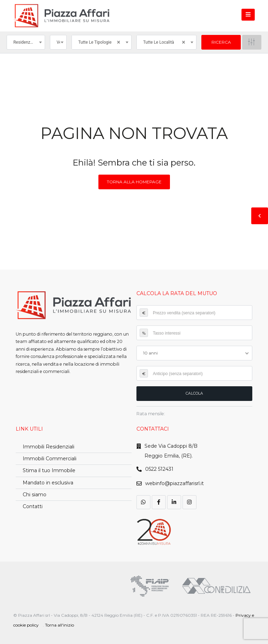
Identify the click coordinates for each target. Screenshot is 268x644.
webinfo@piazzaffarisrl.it (174, 483)
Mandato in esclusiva (48, 483)
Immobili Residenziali (49, 447)
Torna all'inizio (59, 625)
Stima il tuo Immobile (49, 470)
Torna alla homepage (134, 182)
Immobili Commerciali (50, 459)
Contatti (33, 506)
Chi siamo (35, 495)
